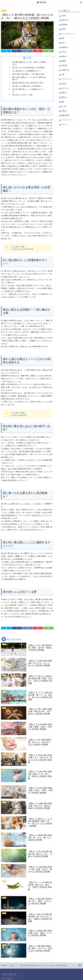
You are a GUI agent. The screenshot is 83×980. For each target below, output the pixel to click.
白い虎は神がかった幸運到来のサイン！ (27, 71)
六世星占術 (65, 70)
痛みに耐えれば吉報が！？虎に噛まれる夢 (28, 74)
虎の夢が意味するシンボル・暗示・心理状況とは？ (29, 63)
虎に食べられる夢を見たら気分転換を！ (27, 86)
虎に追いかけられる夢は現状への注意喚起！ (29, 68)
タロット (64, 124)
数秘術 (64, 61)
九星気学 (64, 65)
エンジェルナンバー (68, 34)
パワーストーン (67, 79)
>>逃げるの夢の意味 (19, 415)
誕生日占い (65, 20)
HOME (64, 16)
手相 (63, 75)
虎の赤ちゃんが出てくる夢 (22, 95)
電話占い (64, 97)
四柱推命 (64, 25)
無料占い (64, 93)
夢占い (4, 11)
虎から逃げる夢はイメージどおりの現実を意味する (29, 78)
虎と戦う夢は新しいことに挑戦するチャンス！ (28, 90)
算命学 (64, 29)
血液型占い (65, 47)
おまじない (65, 88)
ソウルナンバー (67, 120)
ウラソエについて (8, 978)
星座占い (64, 56)
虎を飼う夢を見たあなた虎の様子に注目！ (28, 83)
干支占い (64, 52)
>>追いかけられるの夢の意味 (22, 249)
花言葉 (64, 84)
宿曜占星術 (65, 115)
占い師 (64, 106)
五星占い (64, 111)
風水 (63, 38)
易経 (63, 102)
